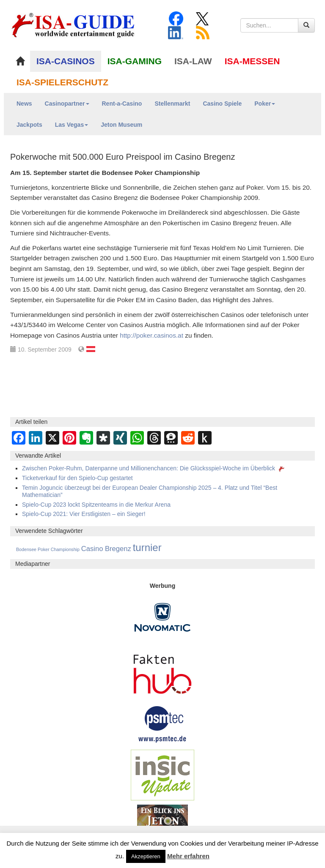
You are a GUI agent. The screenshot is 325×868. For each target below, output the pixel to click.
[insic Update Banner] (162, 775)
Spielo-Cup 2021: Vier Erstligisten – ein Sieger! (84, 514)
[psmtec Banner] (162, 723)
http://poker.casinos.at (151, 335)
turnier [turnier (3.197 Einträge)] (147, 547)
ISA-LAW (193, 61)
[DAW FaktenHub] (162, 672)
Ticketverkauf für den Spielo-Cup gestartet (77, 478)
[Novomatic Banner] (162, 617)
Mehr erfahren (188, 856)
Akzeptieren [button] (146, 856)
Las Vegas (72, 125)
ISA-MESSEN (252, 61)
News (24, 104)
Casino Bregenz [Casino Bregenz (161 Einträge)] (106, 549)
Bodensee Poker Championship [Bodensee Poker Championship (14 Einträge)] (48, 549)
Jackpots (29, 125)
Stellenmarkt (172, 104)
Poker (265, 104)
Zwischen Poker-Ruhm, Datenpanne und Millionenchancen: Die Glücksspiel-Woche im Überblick (154, 468)
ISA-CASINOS (66, 61)
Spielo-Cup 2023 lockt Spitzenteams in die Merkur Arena (96, 505)
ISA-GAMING (135, 61)
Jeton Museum (121, 125)
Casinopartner (67, 104)
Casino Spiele (222, 104)
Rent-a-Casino (122, 104)
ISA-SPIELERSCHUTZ (62, 82)
